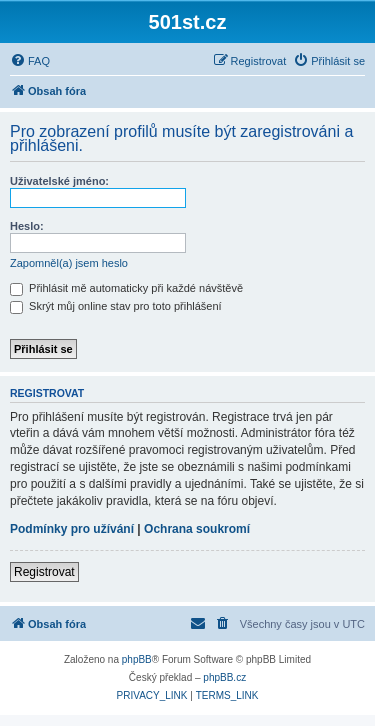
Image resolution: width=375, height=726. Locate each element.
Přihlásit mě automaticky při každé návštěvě (126, 288)
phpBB (137, 659)
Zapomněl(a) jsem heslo (69, 263)
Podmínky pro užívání (72, 529)
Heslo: (27, 226)
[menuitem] (30, 61)
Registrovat (44, 572)
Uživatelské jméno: (59, 181)
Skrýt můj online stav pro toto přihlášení (116, 306)
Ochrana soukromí (197, 529)
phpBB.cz (224, 677)
